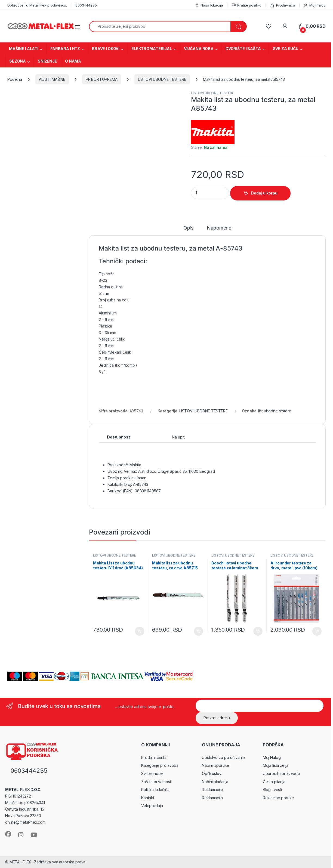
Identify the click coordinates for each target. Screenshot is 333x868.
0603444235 (86, 5)
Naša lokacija (209, 5)
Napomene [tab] (219, 228)
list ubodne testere (275, 411)
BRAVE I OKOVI (106, 49)
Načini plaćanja (215, 782)
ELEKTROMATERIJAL (152, 49)
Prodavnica (282, 5)
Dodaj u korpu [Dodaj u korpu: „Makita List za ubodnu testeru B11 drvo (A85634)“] (140, 631)
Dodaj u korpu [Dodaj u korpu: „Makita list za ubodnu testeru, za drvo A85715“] (199, 631)
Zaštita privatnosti (156, 782)
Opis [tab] (188, 228)
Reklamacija (212, 798)
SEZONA (18, 61)
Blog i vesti (272, 790)
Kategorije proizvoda (160, 765)
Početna (15, 79)
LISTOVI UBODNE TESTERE (162, 79)
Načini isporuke (215, 765)
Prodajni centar (155, 757)
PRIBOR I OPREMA (102, 79)
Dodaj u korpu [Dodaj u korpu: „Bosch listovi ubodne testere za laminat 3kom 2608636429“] (258, 631)
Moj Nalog (272, 757)
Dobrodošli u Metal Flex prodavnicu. (37, 5)
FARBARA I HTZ (65, 49)
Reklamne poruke (278, 798)
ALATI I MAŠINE (52, 79)
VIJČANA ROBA (199, 49)
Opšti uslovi (212, 773)
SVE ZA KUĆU (286, 49)
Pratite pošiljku (247, 5)
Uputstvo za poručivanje (223, 757)
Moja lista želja (276, 765)
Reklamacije (212, 790)
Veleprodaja (152, 806)
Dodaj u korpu (264, 193)
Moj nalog (314, 5)
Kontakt (148, 798)
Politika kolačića (155, 790)
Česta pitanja (274, 782)
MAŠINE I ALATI (24, 49)
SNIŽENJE (47, 61)
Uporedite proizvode (281, 773)
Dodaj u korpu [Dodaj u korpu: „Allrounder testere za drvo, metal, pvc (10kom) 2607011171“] (317, 631)
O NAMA (73, 61)
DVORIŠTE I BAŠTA (243, 49)
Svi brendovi (152, 773)
